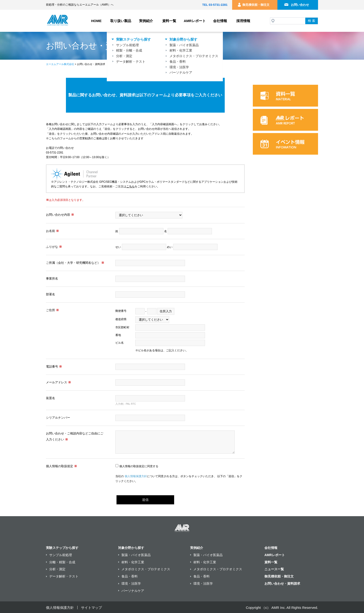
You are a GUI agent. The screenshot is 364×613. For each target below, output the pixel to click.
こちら (130, 186)
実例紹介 (146, 21)
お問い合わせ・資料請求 (282, 584)
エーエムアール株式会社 (60, 64)
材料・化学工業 (181, 50)
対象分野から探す (183, 39)
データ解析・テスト (131, 62)
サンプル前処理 (127, 45)
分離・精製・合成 (62, 562)
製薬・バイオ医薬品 (184, 45)
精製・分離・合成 (129, 50)
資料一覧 (169, 21)
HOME (96, 21)
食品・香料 (178, 62)
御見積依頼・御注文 (256, 5)
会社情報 (220, 21)
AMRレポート (195, 21)
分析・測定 (124, 56)
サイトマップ (91, 608)
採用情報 (243, 21)
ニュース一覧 (274, 569)
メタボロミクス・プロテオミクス (194, 56)
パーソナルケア (181, 72)
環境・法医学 (179, 67)
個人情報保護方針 (136, 476)
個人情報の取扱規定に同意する (139, 466)
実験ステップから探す (133, 39)
